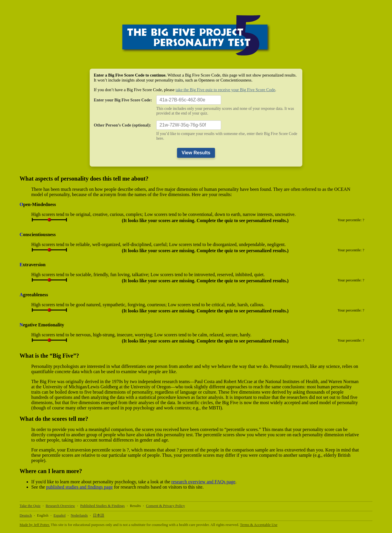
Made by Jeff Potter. (35, 525)
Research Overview (60, 506)
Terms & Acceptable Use (259, 525)
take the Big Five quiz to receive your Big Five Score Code (225, 90)
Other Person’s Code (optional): (122, 125)
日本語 (99, 515)
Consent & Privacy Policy (165, 506)
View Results (196, 153)
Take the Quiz (30, 506)
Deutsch (26, 515)
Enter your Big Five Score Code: (123, 100)
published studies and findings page (79, 487)
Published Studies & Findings (102, 506)
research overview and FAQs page (203, 482)
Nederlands (79, 515)
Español (59, 515)
